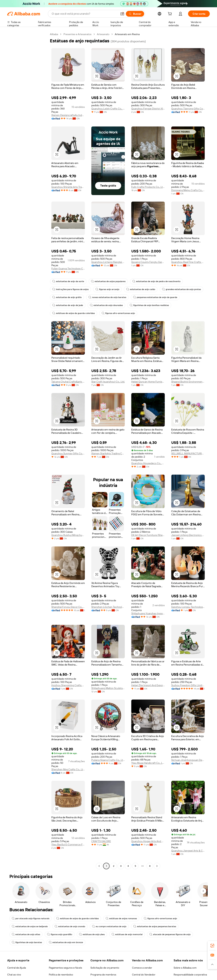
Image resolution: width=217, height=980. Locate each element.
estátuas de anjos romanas (121, 918)
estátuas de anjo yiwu (92, 934)
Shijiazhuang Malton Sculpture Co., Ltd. (108, 688)
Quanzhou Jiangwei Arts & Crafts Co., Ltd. (188, 851)
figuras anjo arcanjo (107, 289)
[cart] (171, 14)
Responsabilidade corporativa (190, 975)
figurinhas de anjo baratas (27, 942)
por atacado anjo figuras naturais (31, 918)
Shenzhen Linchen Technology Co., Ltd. (108, 607)
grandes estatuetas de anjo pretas (181, 289)
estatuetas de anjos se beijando (30, 926)
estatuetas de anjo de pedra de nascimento (156, 281)
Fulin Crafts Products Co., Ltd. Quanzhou (148, 187)
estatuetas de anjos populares (108, 281)
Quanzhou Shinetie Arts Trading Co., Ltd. (68, 187)
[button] (97, 76)
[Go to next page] (157, 866)
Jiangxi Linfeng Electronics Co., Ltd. (188, 535)
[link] (212, 946)
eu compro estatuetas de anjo (109, 926)
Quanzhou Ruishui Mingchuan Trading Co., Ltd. (68, 535)
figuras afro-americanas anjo (118, 313)
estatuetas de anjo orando (70, 926)
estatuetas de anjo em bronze (66, 942)
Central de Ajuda (17, 968)
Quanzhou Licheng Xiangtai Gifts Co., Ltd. (108, 262)
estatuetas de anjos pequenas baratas (155, 926)
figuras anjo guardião (60, 934)
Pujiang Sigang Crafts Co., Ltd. (108, 760)
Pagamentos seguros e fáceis (65, 968)
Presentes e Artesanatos (77, 34)
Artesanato (103, 34)
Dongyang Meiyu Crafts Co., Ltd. (188, 190)
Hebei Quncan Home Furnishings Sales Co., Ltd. (148, 382)
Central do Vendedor (144, 975)
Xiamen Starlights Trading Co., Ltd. (108, 453)
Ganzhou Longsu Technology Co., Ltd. (188, 607)
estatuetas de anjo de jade (68, 305)
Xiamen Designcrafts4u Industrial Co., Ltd (68, 115)
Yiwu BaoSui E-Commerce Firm (68, 844)
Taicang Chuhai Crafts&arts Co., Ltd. (68, 382)
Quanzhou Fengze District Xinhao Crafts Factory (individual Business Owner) (148, 109)
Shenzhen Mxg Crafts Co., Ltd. (68, 769)
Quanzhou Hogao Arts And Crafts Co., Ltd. (148, 841)
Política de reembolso (61, 975)
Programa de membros (103, 975)
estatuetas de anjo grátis (67, 297)
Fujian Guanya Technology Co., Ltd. (68, 269)
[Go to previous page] (99, 866)
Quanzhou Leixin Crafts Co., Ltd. (108, 109)
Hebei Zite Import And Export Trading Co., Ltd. (148, 685)
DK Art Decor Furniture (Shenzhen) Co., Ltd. (148, 535)
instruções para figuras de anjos (70, 289)
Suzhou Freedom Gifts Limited (188, 685)
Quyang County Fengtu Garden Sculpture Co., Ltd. (148, 262)
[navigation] (27, 451)
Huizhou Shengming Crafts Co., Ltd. (68, 685)
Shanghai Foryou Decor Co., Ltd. (68, 607)
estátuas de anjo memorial (127, 934)
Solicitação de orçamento (105, 968)
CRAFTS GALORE (101, 841)
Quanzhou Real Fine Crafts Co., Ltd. (188, 262)
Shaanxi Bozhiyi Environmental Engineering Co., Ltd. (188, 382)
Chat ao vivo (14, 975)
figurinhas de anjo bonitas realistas (149, 305)
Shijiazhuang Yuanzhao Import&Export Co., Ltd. (148, 613)
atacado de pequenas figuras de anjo (170, 934)
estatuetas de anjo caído (141, 289)
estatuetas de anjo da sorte (68, 281)
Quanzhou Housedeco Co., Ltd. (148, 463)
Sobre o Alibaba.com (185, 968)
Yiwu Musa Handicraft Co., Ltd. (148, 763)
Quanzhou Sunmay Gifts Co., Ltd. (68, 453)
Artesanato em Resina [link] (127, 34)
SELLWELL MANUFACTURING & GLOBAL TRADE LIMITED (188, 453)
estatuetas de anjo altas (26, 934)
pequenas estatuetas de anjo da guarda (155, 297)
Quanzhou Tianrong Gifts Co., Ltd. (188, 109)
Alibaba (54, 34)
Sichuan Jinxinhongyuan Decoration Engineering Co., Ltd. (188, 760)
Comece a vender (142, 968)
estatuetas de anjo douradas (106, 305)
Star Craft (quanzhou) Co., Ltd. (108, 382)
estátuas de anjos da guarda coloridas (74, 313)
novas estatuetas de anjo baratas (107, 297)
